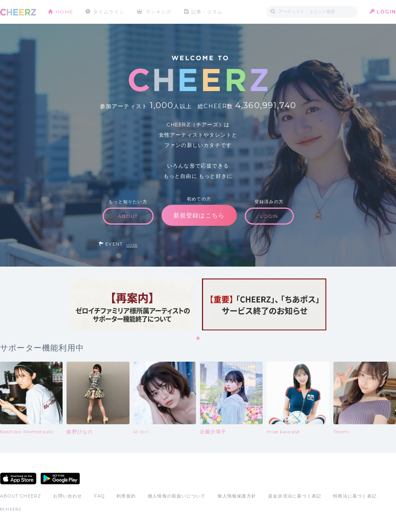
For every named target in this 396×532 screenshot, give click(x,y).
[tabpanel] (132, 304)
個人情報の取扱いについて (177, 496)
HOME (65, 12)
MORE (132, 245)
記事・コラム (207, 12)
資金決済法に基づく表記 (295, 496)
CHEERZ (18, 12)
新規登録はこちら (199, 215)
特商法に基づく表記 (355, 496)
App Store (18, 479)
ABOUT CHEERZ (21, 496)
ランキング (159, 12)
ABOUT (128, 216)
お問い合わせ (68, 496)
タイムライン (109, 12)
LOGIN (386, 12)
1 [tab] (198, 339)
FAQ (100, 496)
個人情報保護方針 (237, 496)
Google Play (60, 479)
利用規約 (126, 496)
